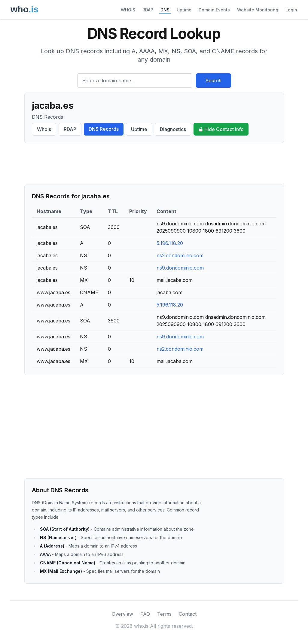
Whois (44, 129)
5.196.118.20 (170, 243)
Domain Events (214, 10)
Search (213, 81)
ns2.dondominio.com (180, 255)
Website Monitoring (258, 10)
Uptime (184, 10)
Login (291, 10)
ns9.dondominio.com (180, 268)
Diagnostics (173, 129)
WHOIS (128, 10)
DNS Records (104, 129)
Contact (188, 614)
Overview (122, 614)
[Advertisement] (154, 164)
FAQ (145, 614)
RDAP (148, 10)
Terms (164, 614)
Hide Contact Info (221, 129)
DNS (165, 10)
